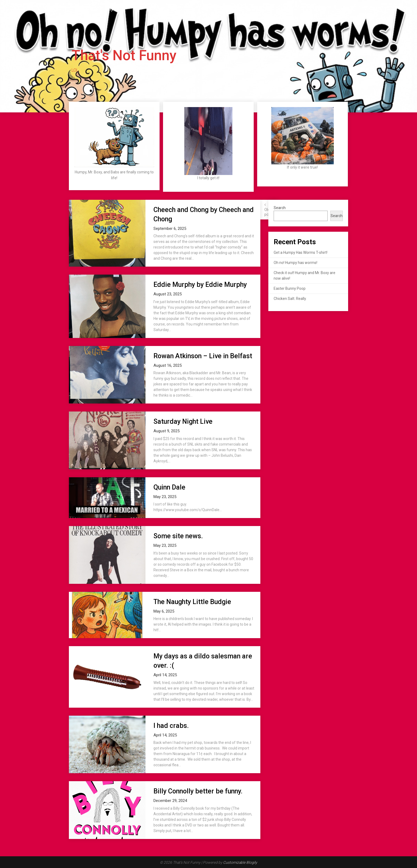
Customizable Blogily (240, 862)
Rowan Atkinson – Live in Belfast (203, 356)
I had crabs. (171, 726)
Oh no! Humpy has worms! (295, 263)
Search (280, 208)
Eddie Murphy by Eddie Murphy (200, 285)
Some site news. (178, 536)
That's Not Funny (94, 9)
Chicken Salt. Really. (290, 299)
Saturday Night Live (183, 421)
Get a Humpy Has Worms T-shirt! (301, 252)
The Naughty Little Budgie (192, 602)
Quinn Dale (169, 487)
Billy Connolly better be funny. (198, 791)
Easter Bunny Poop (290, 288)
